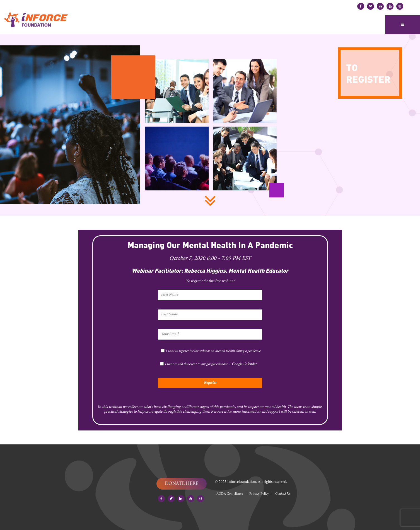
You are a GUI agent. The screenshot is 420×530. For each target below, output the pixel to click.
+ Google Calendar (243, 364)
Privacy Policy (259, 494)
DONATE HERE (182, 484)
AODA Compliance (230, 494)
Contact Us (283, 494)
